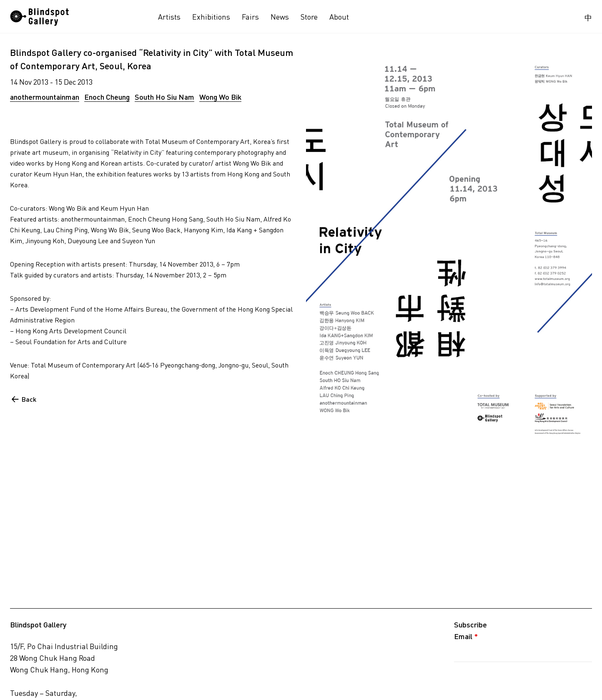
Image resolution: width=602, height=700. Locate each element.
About (339, 17)
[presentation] (517, 680)
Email (466, 636)
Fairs (250, 17)
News (280, 17)
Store (309, 17)
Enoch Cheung (107, 97)
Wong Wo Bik (220, 97)
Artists (169, 17)
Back (29, 399)
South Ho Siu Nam (164, 97)
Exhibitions (211, 17)
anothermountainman (45, 97)
